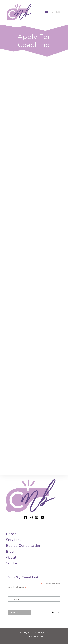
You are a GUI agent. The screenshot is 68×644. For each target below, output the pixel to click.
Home (11, 534)
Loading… (34, 270)
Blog (10, 552)
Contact (13, 563)
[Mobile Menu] (53, 12)
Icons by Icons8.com (34, 636)
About (11, 557)
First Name (14, 600)
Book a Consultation (24, 546)
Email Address (17, 587)
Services (13, 540)
